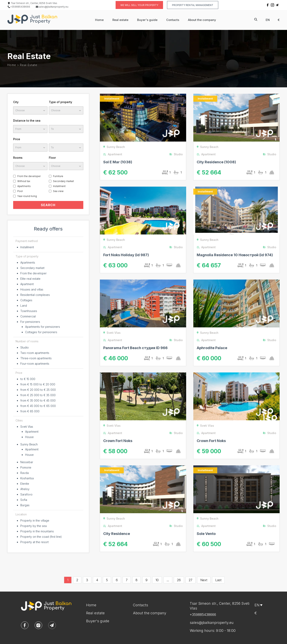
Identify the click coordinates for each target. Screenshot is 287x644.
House (29, 437)
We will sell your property (139, 5)
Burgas (25, 505)
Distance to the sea (27, 121)
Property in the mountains (37, 531)
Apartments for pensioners (43, 327)
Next (204, 580)
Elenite (25, 484)
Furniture (58, 176)
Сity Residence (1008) (216, 162)
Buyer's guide (147, 20)
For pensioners (30, 322)
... (168, 580)
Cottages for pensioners (41, 332)
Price (17, 139)
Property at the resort (34, 542)
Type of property (60, 102)
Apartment (27, 284)
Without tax (24, 181)
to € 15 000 (28, 379)
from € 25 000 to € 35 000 (38, 395)
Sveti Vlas (27, 427)
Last (218, 580)
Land (24, 306)
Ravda (25, 473)
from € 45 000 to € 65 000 (38, 406)
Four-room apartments (35, 364)
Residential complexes (35, 295)
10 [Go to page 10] (157, 580)
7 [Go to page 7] (127, 580)
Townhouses (29, 311)
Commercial (28, 316)
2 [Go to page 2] (77, 580)
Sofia (24, 500)
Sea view (58, 191)
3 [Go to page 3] (87, 580)
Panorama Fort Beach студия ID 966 (135, 348)
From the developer (29, 176)
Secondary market (63, 181)
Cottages (26, 300)
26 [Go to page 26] (179, 580)
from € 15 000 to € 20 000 (38, 384)
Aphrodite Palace (212, 348)
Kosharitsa (27, 478)
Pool (20, 191)
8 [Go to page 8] (137, 580)
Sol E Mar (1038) (118, 162)
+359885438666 (19, 7)
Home (99, 20)
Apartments (24, 186)
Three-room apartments (36, 358)
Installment (59, 186)
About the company (202, 20)
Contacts (173, 20)
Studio (25, 347)
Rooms (18, 158)
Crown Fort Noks (118, 441)
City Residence (117, 534)
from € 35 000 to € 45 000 (38, 400)
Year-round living (27, 196)
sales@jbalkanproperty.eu (52, 7)
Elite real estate (30, 279)
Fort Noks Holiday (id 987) (126, 255)
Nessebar (27, 462)
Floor (52, 158)
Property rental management (193, 5)
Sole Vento (206, 534)
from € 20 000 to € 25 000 (38, 390)
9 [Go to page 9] (146, 580)
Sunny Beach (29, 444)
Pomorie (26, 467)
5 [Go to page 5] (107, 580)
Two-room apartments (35, 353)
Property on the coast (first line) (41, 537)
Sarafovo (26, 494)
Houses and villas (32, 289)
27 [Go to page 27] (191, 580)
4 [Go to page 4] (97, 580)
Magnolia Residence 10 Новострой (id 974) (235, 255)
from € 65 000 (30, 411)
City (16, 102)
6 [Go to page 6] (117, 580)
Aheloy (25, 489)
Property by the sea (33, 526)
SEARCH (48, 205)
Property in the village (35, 520)
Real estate (120, 20)
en (268, 20)
